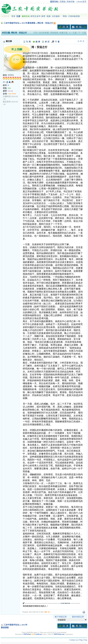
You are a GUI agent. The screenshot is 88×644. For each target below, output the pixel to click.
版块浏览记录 (79, 617)
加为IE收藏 (44, 33)
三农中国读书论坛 (12, 23)
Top (86, 640)
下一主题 (82, 33)
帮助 (65, 16)
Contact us (74, 640)
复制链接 (54, 33)
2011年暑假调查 (28, 23)
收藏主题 (63, 33)
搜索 (49, 16)
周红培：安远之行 (45, 23)
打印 (36, 33)
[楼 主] (47, 612)
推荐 (43, 16)
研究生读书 (35, 16)
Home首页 (82, 2)
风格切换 (71, 2)
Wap (81, 640)
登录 (13, 16)
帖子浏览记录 (62, 617)
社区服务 (57, 16)
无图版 (62, 2)
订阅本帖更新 (74, 16)
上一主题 (73, 33)
